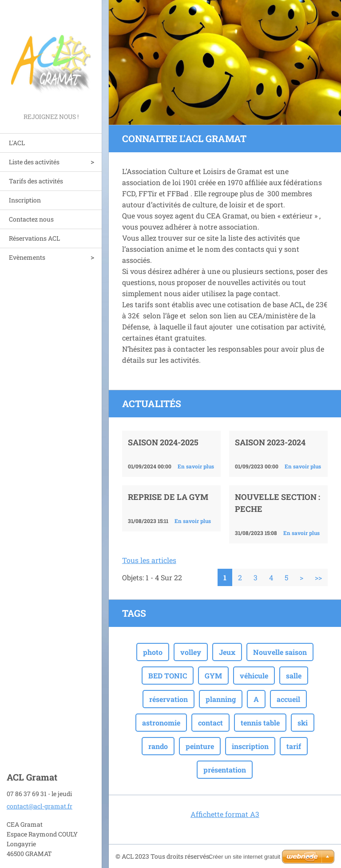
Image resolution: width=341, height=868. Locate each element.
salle (294, 676)
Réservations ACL (34, 238)
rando (158, 746)
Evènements (27, 257)
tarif (294, 746)
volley (191, 652)
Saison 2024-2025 (163, 442)
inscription (250, 746)
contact (210, 723)
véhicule (254, 676)
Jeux (227, 652)
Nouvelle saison (280, 652)
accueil (288, 699)
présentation (225, 770)
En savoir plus (196, 466)
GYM (213, 676)
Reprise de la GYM (168, 497)
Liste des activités (34, 162)
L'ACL (17, 143)
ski (303, 723)
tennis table (260, 723)
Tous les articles (149, 560)
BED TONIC (168, 676)
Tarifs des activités (36, 181)
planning (221, 699)
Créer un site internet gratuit (244, 857)
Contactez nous (31, 219)
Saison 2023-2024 (270, 442)
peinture (200, 746)
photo (153, 652)
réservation (169, 699)
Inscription (25, 200)
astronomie (161, 723)
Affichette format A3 (225, 814)
